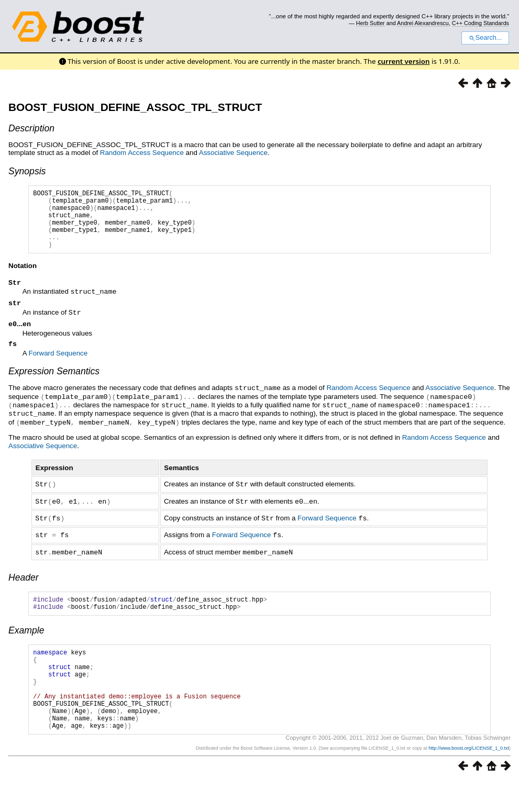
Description (31, 128)
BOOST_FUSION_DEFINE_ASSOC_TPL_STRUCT (135, 107)
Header (24, 588)
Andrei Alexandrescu (423, 23)
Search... (485, 38)
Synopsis (27, 171)
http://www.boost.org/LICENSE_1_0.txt (469, 779)
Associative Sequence (233, 153)
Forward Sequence (58, 369)
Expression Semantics (54, 387)
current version (404, 61)
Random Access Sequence (142, 153)
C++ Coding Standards (481, 23)
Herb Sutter (371, 23)
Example (26, 644)
